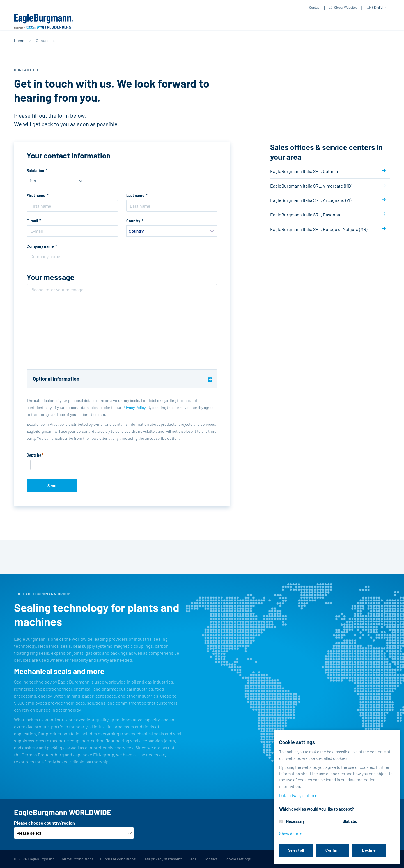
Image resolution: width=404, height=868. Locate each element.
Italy (369, 7)
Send (52, 486)
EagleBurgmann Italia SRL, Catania (304, 171)
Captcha (35, 456)
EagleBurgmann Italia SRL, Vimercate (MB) (311, 186)
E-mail (32, 221)
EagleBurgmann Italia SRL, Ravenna (305, 215)
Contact (315, 7)
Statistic (350, 821)
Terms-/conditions (77, 859)
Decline (369, 850)
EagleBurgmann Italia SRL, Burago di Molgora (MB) (319, 229)
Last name (135, 195)
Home (19, 40)
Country (133, 221)
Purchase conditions (118, 859)
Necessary (295, 821)
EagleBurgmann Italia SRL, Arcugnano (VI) (311, 200)
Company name (40, 246)
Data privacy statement (162, 859)
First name (36, 195)
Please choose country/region (44, 823)
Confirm (333, 850)
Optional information (56, 379)
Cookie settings (237, 859)
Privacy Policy (134, 407)
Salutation (35, 171)
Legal (193, 859)
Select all (296, 850)
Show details (291, 834)
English (379, 7)
